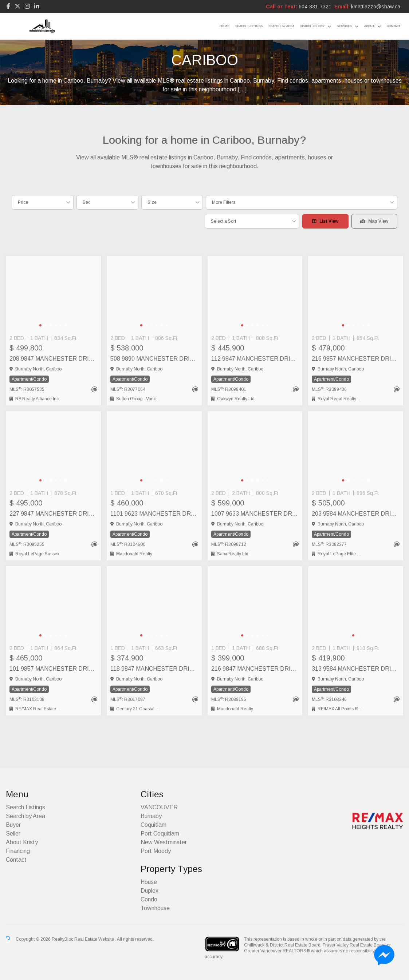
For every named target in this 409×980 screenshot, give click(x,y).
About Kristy (22, 842)
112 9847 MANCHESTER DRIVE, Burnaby (255, 359)
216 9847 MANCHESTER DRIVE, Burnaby (255, 669)
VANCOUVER (159, 807)
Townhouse (155, 908)
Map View (374, 221)
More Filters (224, 202)
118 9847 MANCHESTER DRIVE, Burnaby (154, 669)
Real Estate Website (95, 939)
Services (344, 26)
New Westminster (164, 842)
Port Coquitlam (160, 834)
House (149, 882)
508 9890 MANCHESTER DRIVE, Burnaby (154, 359)
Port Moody (156, 851)
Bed (87, 202)
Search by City (312, 26)
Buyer (13, 825)
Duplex (150, 891)
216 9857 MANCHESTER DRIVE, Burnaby (356, 359)
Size (152, 202)
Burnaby (151, 816)
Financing (18, 851)
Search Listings (249, 26)
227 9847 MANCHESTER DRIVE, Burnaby (53, 514)
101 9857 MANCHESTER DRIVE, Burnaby (53, 669)
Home (225, 26)
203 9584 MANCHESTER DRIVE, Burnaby (356, 514)
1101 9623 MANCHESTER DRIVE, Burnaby (154, 514)
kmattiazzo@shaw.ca (376, 7)
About (369, 26)
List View (325, 221)
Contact (394, 26)
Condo (149, 899)
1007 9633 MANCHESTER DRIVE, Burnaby (255, 514)
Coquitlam (154, 825)
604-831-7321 (315, 7)
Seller (13, 834)
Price (23, 202)
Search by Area (281, 26)
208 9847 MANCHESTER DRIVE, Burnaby (53, 359)
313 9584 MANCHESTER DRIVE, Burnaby (356, 669)
